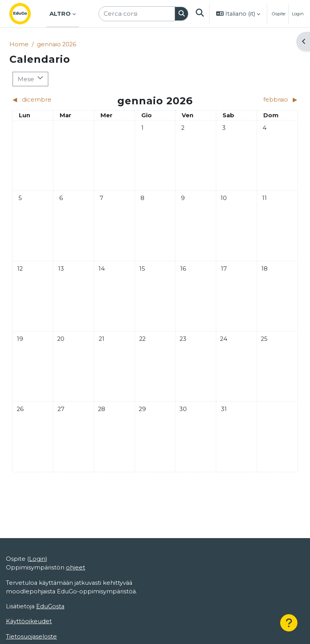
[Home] (26, 14)
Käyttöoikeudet (29, 621)
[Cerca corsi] (137, 14)
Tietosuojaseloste (31, 637)
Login (298, 14)
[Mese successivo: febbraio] (262, 100)
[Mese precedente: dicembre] (48, 100)
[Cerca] (181, 14)
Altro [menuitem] (60, 14)
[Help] (289, 623)
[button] (199, 14)
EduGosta (50, 606)
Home (19, 44)
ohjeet (76, 568)
